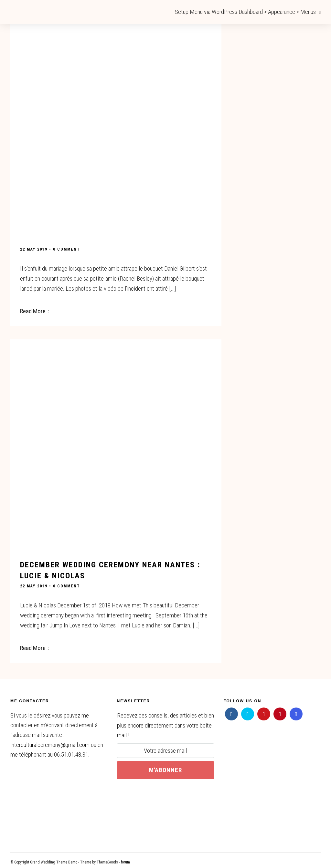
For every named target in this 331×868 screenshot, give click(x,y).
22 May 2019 (34, 249)
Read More (35, 311)
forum (125, 861)
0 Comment (67, 249)
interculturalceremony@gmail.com (50, 744)
